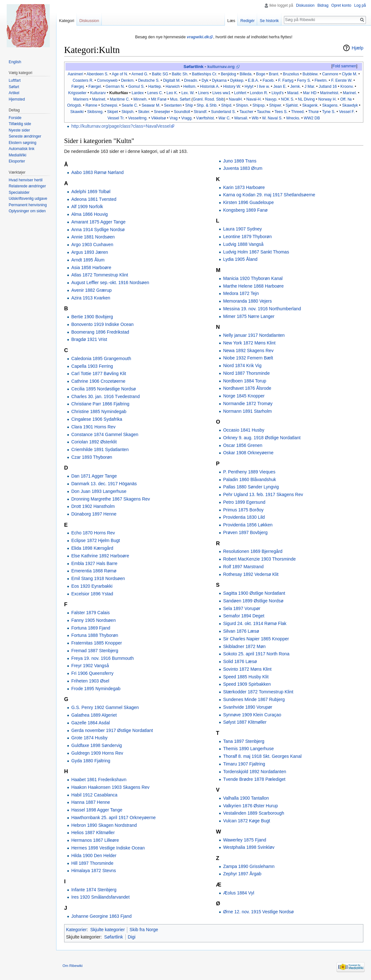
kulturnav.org (221, 67)
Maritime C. (120, 99)
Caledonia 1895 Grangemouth (101, 358)
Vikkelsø (159, 118)
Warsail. (241, 118)
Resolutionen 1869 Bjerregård (253, 551)
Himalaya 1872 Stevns (93, 871)
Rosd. (210, 99)
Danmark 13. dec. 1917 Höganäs (104, 484)
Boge (261, 74)
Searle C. (130, 105)
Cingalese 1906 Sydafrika (97, 419)
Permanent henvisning (28, 205)
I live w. (263, 87)
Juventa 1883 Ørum (243, 168)
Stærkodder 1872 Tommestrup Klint (258, 692)
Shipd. (227, 105)
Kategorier (76, 930)
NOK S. (288, 99)
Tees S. (281, 112)
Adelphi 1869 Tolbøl (91, 192)
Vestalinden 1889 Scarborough (253, 813)
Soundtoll (182, 112)
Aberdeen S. (97, 74)
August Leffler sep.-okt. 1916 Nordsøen (110, 283)
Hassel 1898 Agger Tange (97, 810)
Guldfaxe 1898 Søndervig (96, 745)
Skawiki (77, 112)
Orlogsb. (74, 105)
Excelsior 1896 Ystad (92, 594)
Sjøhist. (292, 105)
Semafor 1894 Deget (244, 616)
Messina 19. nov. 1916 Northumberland (262, 309)
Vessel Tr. (116, 118)
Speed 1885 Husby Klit (246, 677)
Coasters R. (83, 80)
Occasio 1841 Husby (244, 430)
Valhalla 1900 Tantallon (246, 798)
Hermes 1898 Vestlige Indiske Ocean (108, 848)
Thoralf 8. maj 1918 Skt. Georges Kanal (262, 756)
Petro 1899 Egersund (244, 502)
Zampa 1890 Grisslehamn (249, 866)
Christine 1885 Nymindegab (99, 411)
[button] (344, 66)
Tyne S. (329, 112)
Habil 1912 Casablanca (94, 795)
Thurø (313, 112)
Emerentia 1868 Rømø (94, 571)
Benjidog (228, 74)
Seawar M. (151, 105)
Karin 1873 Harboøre (244, 187)
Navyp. (271, 99)
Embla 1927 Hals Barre (94, 563)
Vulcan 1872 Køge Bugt (246, 821)
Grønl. (198, 99)
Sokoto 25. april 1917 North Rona (256, 654)
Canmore (330, 74)
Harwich (173, 87)
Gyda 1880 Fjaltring (91, 761)
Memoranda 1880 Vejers (247, 301)
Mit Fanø (159, 99)
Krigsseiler (77, 93)
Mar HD (310, 93)
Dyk (205, 80)
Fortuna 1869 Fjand (91, 628)
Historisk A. (210, 87)
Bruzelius (291, 74)
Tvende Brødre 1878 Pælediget (254, 779)
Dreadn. (191, 80)
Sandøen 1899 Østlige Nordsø (253, 601)
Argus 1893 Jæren (89, 252)
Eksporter (17, 161)
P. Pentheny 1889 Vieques (249, 472)
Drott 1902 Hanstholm (93, 506)
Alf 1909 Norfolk (87, 207)
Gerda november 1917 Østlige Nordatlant (112, 730)
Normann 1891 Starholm (247, 411)
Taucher (246, 112)
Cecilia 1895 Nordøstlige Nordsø (103, 389)
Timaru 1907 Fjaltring (244, 764)
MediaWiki (17, 155)
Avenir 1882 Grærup (91, 290)
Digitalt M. (172, 80)
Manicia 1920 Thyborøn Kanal (253, 278)
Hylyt (249, 87)
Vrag (174, 118)
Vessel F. (347, 112)
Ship (189, 105)
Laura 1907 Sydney (242, 229)
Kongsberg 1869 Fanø (245, 210)
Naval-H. (254, 99)
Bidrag (323, 5)
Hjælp (357, 48)
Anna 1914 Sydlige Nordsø (98, 230)
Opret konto (341, 5)
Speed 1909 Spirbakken (247, 684)
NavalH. (236, 99)
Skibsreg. (95, 112)
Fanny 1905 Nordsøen (93, 620)
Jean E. (280, 87)
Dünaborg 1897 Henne (94, 514)
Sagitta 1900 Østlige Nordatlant (254, 593)
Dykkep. (237, 80)
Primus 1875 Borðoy (243, 510)
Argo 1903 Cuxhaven (92, 245)
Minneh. (140, 99)
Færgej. (78, 87)
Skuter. (144, 112)
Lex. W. (188, 93)
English (15, 62)
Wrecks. (293, 118)
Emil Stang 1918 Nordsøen (98, 578)
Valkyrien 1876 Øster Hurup (250, 806)
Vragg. (187, 118)
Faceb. (269, 80)
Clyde (347, 74)
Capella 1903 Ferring (92, 366)
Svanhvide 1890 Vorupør (248, 707)
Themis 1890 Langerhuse (248, 749)
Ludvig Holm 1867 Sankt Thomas (256, 252)
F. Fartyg (286, 80)
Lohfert (240, 93)
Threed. (298, 112)
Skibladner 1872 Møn (244, 646)
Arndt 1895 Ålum (88, 260)
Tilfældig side (20, 124)
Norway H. (327, 99)
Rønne (91, 105)
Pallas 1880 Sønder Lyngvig (251, 487)
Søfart (14, 87)
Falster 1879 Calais (90, 613)
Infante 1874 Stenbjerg (94, 890)
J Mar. (310, 87)
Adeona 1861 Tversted (94, 199)
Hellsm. (190, 87)
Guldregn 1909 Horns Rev (97, 753)
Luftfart (15, 80)
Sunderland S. (223, 112)
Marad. (293, 93)
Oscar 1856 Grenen (243, 445)
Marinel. (350, 93)
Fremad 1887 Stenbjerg (95, 651)
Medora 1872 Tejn (241, 293)
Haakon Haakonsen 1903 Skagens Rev (110, 787)
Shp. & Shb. (207, 105)
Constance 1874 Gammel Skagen (105, 434)
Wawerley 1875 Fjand (245, 840)
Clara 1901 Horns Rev (93, 427)
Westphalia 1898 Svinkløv (249, 847)
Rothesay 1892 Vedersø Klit (251, 574)
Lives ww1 (222, 93)
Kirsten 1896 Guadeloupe (248, 202)
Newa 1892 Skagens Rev (248, 351)
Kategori (67, 21)
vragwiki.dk (198, 37)
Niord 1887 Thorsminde (246, 373)
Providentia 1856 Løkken (248, 525)
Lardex (138, 93)
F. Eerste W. (342, 80)
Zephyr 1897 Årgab (242, 874)
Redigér (247, 21)
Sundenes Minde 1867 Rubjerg (254, 699)
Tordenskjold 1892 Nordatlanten (255, 772)
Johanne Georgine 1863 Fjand (101, 916)
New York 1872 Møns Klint (249, 343)
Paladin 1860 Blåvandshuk (249, 479)
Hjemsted (17, 99)
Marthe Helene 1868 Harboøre (253, 286)
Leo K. (172, 93)
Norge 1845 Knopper (244, 396)
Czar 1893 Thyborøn (92, 457)
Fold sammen (344, 66)
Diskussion (305, 5)
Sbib (220, 99)
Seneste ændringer (25, 136)
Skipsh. (128, 112)
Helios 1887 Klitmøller (93, 833)
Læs (231, 21)
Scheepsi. (109, 105)
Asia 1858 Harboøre (91, 268)
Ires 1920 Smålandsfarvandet (100, 897)
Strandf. (200, 112)
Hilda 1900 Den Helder (94, 856)
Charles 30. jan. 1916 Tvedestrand (105, 396)
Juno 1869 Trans (240, 161)
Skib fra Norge (144, 930)
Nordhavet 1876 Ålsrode (247, 388)
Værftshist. (206, 118)
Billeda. (246, 74)
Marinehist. (330, 93)
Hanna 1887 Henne (90, 802)
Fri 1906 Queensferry (92, 673)
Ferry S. (304, 80)
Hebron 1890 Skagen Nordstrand (104, 825)
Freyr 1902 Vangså (90, 666)
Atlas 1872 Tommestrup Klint (100, 275)
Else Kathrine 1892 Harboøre (100, 556)
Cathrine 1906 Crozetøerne (98, 381)
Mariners (81, 99)
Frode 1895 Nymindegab (96, 689)
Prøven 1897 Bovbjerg (245, 532)
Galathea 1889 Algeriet (94, 715)
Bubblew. (310, 74)
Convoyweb (107, 80)
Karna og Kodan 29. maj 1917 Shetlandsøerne (269, 195)
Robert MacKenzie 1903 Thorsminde (259, 559)
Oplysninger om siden (27, 211)
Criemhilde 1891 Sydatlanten (100, 449)
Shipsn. (242, 105)
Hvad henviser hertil (26, 180)
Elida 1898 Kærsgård (92, 548)
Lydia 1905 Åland (240, 259)
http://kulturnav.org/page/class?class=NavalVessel (121, 126)
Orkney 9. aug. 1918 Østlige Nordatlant (262, 438)
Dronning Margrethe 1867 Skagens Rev (111, 499)
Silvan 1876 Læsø (241, 631)
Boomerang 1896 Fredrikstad (100, 332)
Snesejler (162, 112)
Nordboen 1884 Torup (245, 381)
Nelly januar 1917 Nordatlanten (254, 335)
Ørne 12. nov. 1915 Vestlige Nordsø (258, 912)
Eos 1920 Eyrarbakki (92, 586)
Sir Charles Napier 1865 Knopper (256, 639)
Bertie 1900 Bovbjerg (92, 317)
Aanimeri (75, 74)
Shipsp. (259, 105)
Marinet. (99, 99)
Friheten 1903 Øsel (90, 681)
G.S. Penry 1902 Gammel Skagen (105, 707)
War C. (225, 118)
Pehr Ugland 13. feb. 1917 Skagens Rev (263, 494)
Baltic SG (160, 74)
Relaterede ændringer (27, 186)
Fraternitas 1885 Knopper (96, 643)
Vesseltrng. (138, 118)
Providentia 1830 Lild (244, 517)
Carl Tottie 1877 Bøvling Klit (99, 373)
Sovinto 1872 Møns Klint (247, 669)
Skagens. (330, 105)
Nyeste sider (19, 130)
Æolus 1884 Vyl (239, 893)
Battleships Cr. (205, 74)
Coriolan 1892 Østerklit (94, 442)
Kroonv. (347, 87)
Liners (204, 93)
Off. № (346, 99)
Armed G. (140, 74)
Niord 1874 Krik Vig (242, 366)
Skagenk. (311, 105)
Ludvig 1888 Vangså (243, 244)
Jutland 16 (328, 87)
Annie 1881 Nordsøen (93, 237)
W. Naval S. (272, 118)
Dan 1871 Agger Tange (94, 476)
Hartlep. (155, 87)
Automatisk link (22, 149)
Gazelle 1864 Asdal (90, 723)
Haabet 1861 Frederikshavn (99, 780)
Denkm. (128, 80)
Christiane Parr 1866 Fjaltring (100, 404)
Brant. (274, 74)
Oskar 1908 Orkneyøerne (248, 453)
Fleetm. (321, 80)
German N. (115, 87)
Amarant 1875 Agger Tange (98, 222)
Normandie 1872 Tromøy (248, 403)
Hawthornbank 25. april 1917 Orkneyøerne (113, 818)
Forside (15, 118)
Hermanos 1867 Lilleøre (95, 840)
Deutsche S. (149, 80)
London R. (259, 93)
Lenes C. (155, 93)
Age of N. (120, 74)
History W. (232, 87)
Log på (360, 5)
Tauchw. (264, 112)
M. (355, 74)
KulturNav (119, 93)
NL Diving (306, 99)
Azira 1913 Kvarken (91, 298)
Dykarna (219, 80)
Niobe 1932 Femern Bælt (248, 358)
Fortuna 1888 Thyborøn (95, 635)
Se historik (269, 21)
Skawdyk (350, 105)
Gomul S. (136, 87)
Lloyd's (278, 93)
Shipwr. (276, 105)
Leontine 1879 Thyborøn (247, 237)
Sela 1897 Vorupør (242, 608)
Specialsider (19, 192)
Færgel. (95, 87)
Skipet (113, 112)
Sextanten (173, 105)
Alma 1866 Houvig (89, 214)
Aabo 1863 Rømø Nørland (97, 172)
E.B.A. (253, 80)
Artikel (14, 93)
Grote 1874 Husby (89, 738)
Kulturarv (98, 93)
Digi (132, 937)
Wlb (255, 118)
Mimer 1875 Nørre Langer (249, 316)
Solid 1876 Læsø (240, 661)
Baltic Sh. (180, 74)
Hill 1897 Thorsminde (92, 863)
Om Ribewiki (73, 966)
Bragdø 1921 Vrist (89, 339)
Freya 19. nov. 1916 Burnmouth (102, 658)
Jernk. (296, 87)
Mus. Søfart (180, 99)
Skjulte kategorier (108, 930)
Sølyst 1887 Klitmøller (245, 722)
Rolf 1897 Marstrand (243, 567)
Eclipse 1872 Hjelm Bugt (96, 540)
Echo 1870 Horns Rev (93, 533)
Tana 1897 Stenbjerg (244, 741)
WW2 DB (312, 118)
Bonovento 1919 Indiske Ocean (102, 324)
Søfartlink (193, 67)
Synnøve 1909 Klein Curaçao (252, 715)
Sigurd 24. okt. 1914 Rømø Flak (255, 623)
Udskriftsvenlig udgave (28, 199)
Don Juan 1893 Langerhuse (99, 491)
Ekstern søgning (22, 143)
